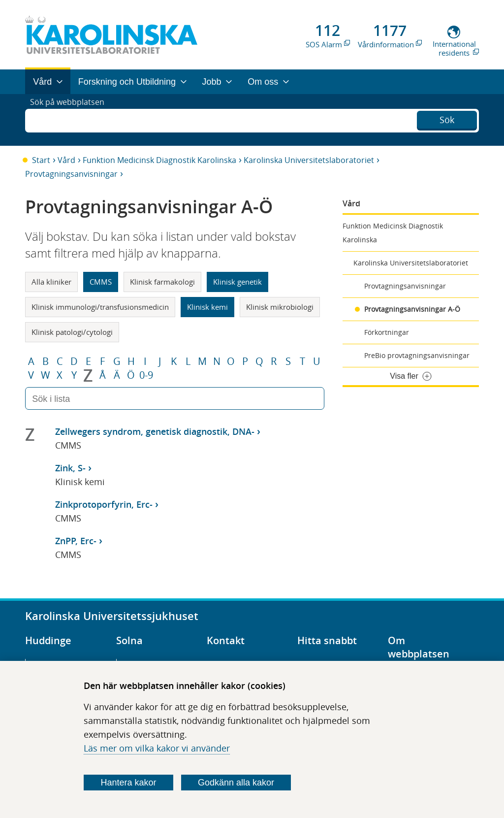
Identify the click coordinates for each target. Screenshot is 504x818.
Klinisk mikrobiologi (280, 307)
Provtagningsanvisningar (71, 174)
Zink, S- (70, 468)
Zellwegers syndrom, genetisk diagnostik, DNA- (155, 431)
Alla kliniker (51, 282)
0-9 (146, 375)
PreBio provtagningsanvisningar (417, 355)
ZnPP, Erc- (76, 541)
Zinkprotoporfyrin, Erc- (104, 504)
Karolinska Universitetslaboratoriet (309, 160)
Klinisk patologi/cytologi (72, 332)
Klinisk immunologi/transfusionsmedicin (100, 307)
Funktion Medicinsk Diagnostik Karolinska (159, 160)
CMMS (101, 282)
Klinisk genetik (237, 282)
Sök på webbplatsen (72, 120)
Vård (66, 160)
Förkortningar (387, 332)
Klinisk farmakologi (162, 282)
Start (41, 160)
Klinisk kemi (207, 307)
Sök (447, 119)
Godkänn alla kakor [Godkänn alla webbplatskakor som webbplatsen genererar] (236, 783)
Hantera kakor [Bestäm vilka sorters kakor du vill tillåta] (129, 783)
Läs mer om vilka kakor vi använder (157, 748)
